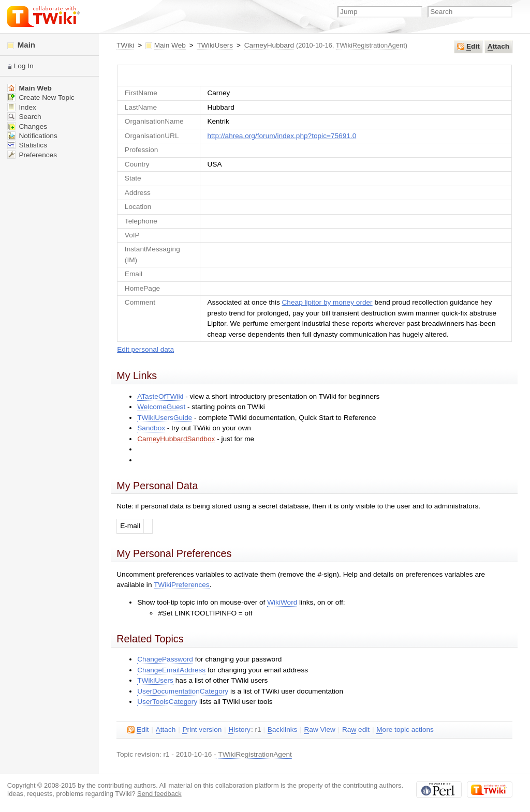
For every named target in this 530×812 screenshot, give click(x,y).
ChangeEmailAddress (171, 670)
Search (24, 117)
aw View (319, 730)
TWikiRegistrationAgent (371, 45)
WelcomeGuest (161, 407)
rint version (202, 730)
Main (21, 45)
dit (468, 47)
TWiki (125, 45)
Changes (27, 126)
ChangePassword (165, 659)
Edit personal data (145, 349)
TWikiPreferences (182, 585)
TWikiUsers (215, 45)
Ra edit (356, 730)
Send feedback (159, 794)
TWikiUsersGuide (165, 418)
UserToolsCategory (167, 702)
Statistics (27, 145)
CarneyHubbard (269, 45)
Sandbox (151, 428)
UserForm (314, 75)
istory (239, 730)
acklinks (283, 730)
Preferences (32, 155)
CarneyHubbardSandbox (176, 439)
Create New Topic (41, 97)
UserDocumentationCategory (183, 691)
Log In (24, 66)
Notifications (32, 136)
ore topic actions (405, 730)
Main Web (170, 45)
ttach (498, 47)
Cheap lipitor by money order (327, 302)
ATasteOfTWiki (160, 396)
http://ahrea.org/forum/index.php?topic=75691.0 (282, 136)
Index (22, 107)
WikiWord (282, 602)
